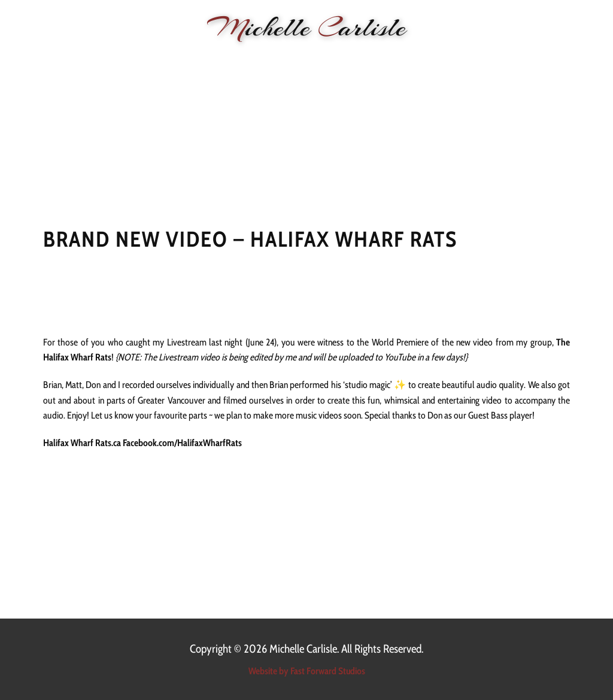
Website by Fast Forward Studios (307, 671)
